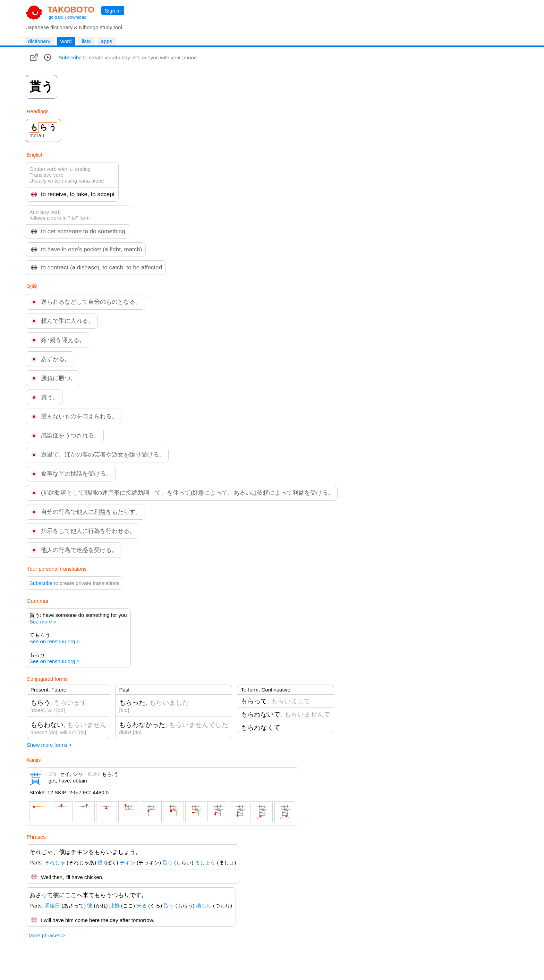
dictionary (39, 41)
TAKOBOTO (71, 10)
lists (86, 41)
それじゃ (55, 862)
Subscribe (70, 57)
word (66, 41)
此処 (114, 906)
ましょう (205, 862)
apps (107, 41)
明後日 (52, 906)
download (77, 17)
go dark (56, 17)
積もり (204, 906)
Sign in (113, 11)
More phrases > (47, 935)
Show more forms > (49, 745)
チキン (127, 862)
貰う (168, 862)
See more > (43, 622)
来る (142, 906)
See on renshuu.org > (55, 641)
